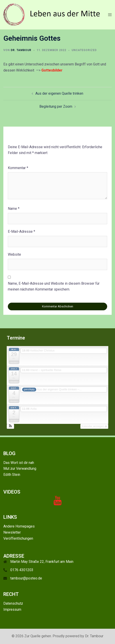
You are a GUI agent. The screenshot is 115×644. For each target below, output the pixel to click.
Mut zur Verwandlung (20, 468)
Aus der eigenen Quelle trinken (59, 93)
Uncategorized (84, 50)
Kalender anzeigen (94, 426)
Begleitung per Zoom (56, 106)
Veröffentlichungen (18, 538)
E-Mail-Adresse (21, 231)
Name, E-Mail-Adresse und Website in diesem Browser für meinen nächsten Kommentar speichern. (54, 286)
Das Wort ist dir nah (19, 463)
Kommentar (18, 168)
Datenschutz (13, 603)
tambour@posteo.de (26, 578)
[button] (10, 426)
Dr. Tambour (21, 50)
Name (14, 209)
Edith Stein (12, 475)
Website (14, 254)
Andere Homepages (19, 526)
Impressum (12, 609)
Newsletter (12, 532)
